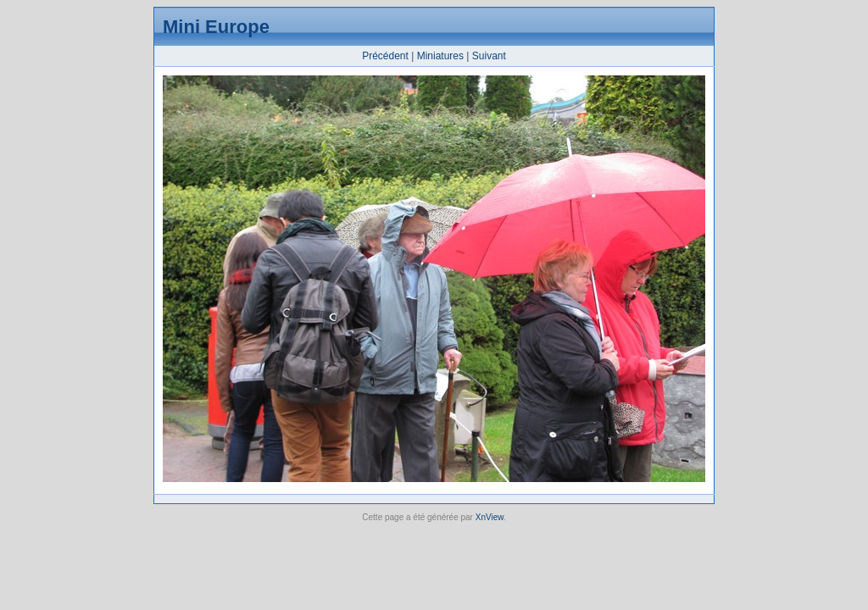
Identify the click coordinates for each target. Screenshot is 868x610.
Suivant (489, 56)
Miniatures (440, 56)
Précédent (385, 56)
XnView (490, 517)
